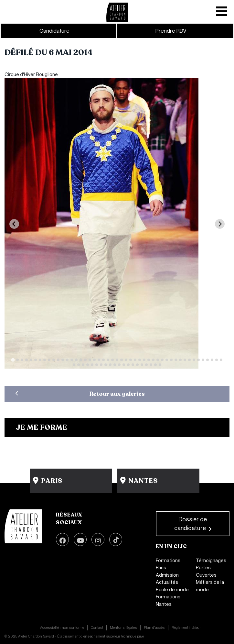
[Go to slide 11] (58, 360)
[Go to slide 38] (180, 360)
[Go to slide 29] (140, 360)
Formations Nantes (168, 600)
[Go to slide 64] (146, 365)
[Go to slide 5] (31, 360)
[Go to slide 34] (162, 360)
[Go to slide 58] (119, 365)
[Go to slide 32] (153, 360)
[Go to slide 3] (22, 360)
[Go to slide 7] (40, 360)
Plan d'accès (154, 627)
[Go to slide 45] (212, 360)
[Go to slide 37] (176, 360)
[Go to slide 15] (76, 360)
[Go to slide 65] (151, 365)
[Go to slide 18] (90, 360)
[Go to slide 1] (13, 360)
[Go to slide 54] (101, 365)
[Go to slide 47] (221, 360)
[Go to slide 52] (92, 365)
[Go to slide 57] (115, 365)
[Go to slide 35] (167, 360)
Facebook (62, 539)
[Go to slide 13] (67, 360)
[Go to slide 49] (79, 365)
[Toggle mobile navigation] (222, 9)
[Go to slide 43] (203, 360)
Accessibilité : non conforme (62, 627)
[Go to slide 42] (198, 360)
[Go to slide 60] (128, 365)
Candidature (54, 31)
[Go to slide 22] (108, 360)
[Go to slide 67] (160, 365)
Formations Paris (168, 564)
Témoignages (211, 561)
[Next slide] (220, 224)
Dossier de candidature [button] (191, 524)
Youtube (80, 539)
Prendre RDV (171, 31)
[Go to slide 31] (149, 360)
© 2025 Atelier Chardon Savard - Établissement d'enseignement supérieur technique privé (74, 636)
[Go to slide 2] (17, 360)
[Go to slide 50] (83, 365)
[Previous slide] (14, 224)
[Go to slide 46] (217, 360)
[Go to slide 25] (122, 360)
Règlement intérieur (186, 627)
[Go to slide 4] (27, 360)
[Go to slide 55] (106, 365)
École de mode (172, 590)
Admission (167, 575)
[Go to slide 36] (171, 360)
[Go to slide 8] (45, 360)
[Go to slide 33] (158, 360)
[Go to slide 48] (74, 365)
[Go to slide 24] (117, 360)
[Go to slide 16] (81, 360)
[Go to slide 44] (207, 360)
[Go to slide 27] (131, 360)
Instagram (98, 539)
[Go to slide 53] (97, 365)
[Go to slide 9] (49, 360)
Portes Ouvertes (206, 571)
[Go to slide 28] (135, 360)
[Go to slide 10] (54, 360)
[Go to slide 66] (155, 365)
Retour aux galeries (117, 394)
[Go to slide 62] (137, 365)
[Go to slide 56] (110, 365)
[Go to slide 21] (103, 360)
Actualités (167, 582)
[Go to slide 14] (72, 360)
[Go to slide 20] (99, 360)
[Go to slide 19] (94, 360)
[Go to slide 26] (126, 360)
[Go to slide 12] (63, 360)
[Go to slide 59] (124, 365)
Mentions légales (123, 627)
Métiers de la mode (210, 586)
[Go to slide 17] (85, 360)
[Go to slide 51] (88, 365)
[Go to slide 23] (112, 360)
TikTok (116, 539)
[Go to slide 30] (144, 360)
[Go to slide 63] (142, 365)
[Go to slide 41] (194, 360)
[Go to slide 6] (36, 360)
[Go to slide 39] (185, 360)
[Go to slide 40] (189, 360)
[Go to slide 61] (133, 365)
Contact (97, 627)
